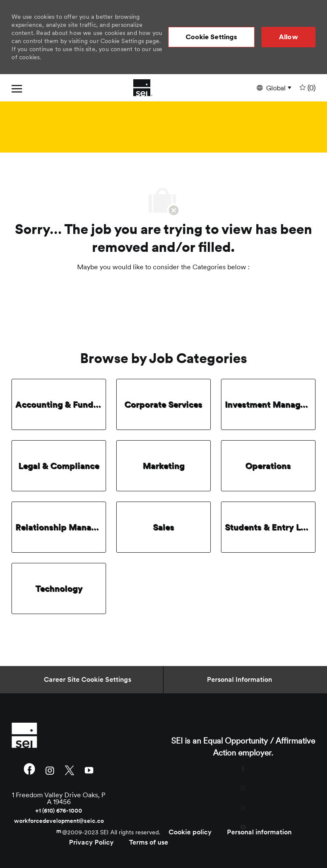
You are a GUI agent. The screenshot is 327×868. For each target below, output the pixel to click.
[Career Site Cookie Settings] (87, 680)
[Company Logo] (143, 88)
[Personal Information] (240, 680)
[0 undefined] (307, 88)
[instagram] (50, 770)
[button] (212, 37)
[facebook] (29, 770)
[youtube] (89, 770)
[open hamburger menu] (17, 88)
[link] (59, 735)
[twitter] (69, 770)
